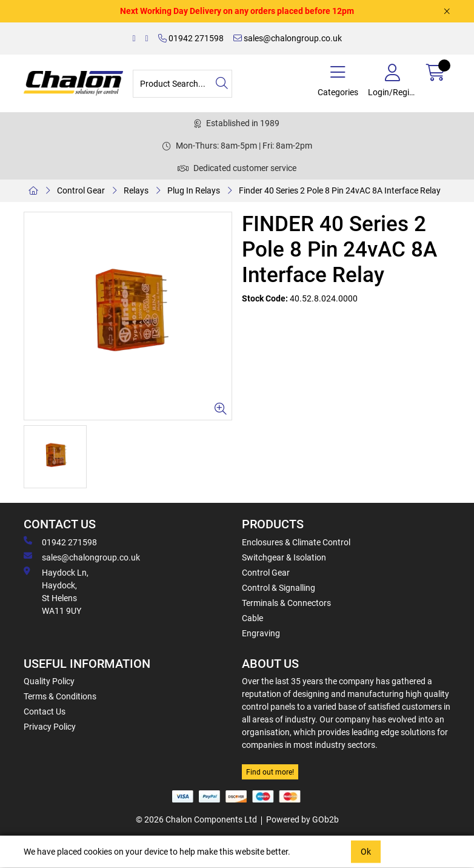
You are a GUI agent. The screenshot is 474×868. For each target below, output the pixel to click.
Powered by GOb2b (302, 819)
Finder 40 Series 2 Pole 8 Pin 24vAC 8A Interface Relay (340, 190)
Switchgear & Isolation (284, 557)
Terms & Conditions (60, 696)
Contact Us (45, 712)
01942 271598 (191, 38)
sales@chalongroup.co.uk (288, 38)
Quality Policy (49, 681)
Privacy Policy (50, 727)
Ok (366, 852)
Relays (136, 190)
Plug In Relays (194, 190)
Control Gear (81, 190)
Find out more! (270, 772)
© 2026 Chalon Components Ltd (196, 819)
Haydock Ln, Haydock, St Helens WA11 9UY (56, 591)
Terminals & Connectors (286, 603)
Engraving (261, 633)
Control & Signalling (279, 588)
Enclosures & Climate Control (296, 542)
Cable (252, 618)
